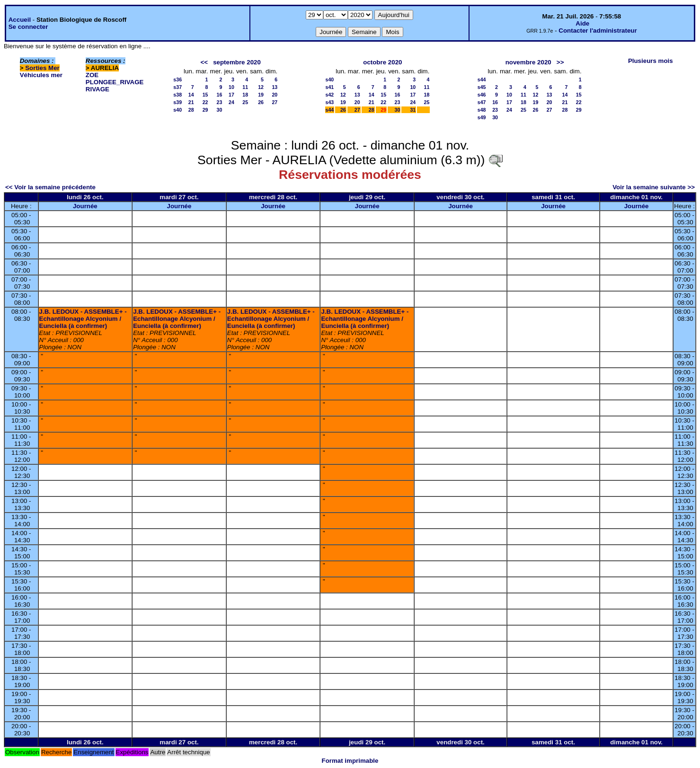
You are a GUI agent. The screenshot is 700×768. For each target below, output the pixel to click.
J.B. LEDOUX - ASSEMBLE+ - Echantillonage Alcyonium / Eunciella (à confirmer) (83, 319)
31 (413, 110)
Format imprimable (350, 761)
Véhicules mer (41, 75)
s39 (177, 102)
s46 (482, 95)
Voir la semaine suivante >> (654, 187)
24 (231, 102)
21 (191, 102)
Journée (85, 206)
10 (231, 87)
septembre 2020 (237, 62)
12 (261, 87)
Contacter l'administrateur (598, 31)
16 (220, 95)
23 (220, 102)
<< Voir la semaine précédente (50, 187)
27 (275, 102)
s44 (330, 110)
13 (275, 87)
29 (205, 110)
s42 (330, 95)
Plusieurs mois (651, 61)
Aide (582, 23)
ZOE (92, 75)
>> (560, 62)
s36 (177, 79)
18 (245, 95)
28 (191, 110)
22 (205, 102)
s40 (177, 110)
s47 (482, 102)
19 (261, 95)
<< (204, 62)
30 (220, 110)
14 (191, 95)
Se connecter (28, 27)
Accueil (20, 20)
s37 (177, 87)
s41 (330, 87)
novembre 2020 (528, 62)
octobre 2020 (382, 62)
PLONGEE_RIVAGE (115, 82)
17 (231, 95)
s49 (482, 117)
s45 (482, 87)
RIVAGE (97, 89)
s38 (177, 95)
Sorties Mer (42, 68)
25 (245, 102)
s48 (482, 110)
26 (261, 102)
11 (245, 87)
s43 (330, 102)
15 (205, 95)
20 (275, 95)
